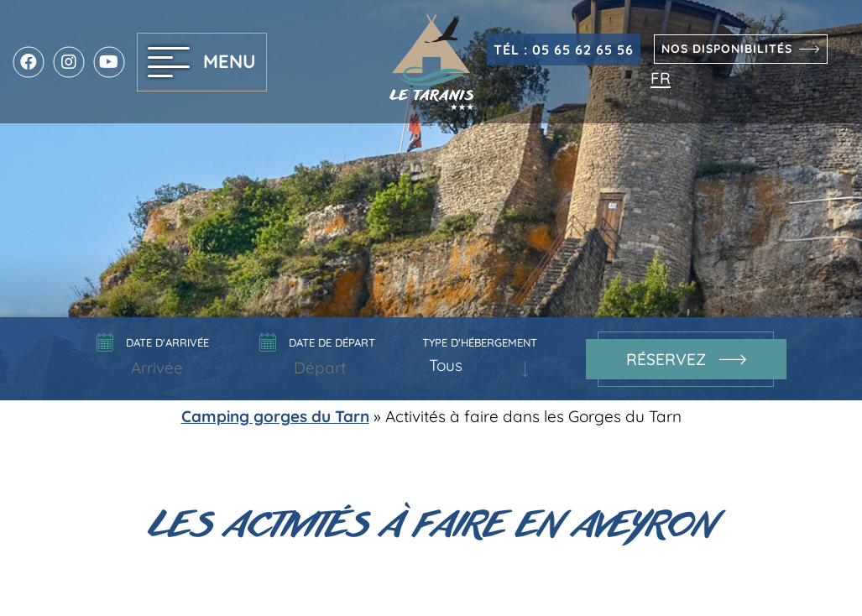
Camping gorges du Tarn (275, 416)
